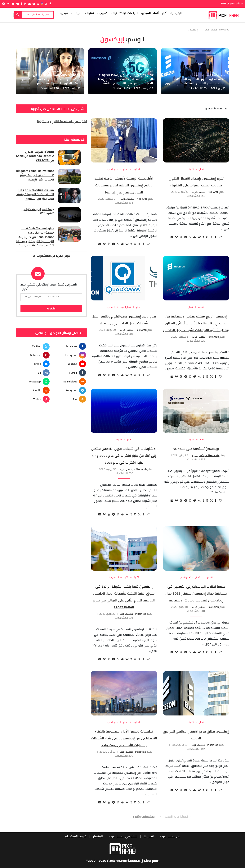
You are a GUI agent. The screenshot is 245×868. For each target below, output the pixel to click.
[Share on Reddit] (194, 237)
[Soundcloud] (8, 4)
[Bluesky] (13, 4)
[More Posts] (51, 256)
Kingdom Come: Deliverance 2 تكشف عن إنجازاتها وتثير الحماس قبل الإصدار (35, 175)
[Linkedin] (25, 4)
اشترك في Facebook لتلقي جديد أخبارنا (62, 121)
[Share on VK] (199, 237)
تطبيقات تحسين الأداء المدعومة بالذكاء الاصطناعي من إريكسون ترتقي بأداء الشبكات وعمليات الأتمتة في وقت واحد (124, 738)
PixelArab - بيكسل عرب (217, 30)
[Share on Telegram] (186, 237)
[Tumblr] (22, 4)
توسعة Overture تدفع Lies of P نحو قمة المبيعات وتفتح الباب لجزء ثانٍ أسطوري (35, 194)
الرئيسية (176, 13)
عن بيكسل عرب (170, 837)
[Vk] (18, 4)
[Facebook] (50, 4)
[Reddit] (33, 391)
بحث (18, 15)
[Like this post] (220, 237)
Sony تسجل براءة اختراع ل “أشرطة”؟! (38, 211)
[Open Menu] (10, 15)
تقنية (90, 13)
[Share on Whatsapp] (190, 237)
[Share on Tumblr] (203, 237)
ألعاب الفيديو (150, 13)
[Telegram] (4, 4)
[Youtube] (34, 4)
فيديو (64, 13)
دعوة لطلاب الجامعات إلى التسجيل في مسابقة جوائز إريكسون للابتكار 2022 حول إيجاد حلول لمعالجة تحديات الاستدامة (196, 594)
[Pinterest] (38, 4)
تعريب (103, 13)
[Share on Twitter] (212, 237)
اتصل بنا (149, 837)
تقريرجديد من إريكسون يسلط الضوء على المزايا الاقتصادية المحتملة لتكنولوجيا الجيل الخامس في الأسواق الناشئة (124, 79)
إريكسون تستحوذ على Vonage (196, 449)
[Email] (29, 4)
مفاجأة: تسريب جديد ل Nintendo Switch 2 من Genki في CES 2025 (35, 156)
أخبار (165, 13)
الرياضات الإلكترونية (125, 13)
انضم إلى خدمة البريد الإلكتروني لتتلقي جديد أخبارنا (49, 287)
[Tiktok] (33, 399)
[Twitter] (46, 4)
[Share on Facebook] (216, 237)
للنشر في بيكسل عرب (123, 837)
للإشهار (98, 837)
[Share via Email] (172, 237)
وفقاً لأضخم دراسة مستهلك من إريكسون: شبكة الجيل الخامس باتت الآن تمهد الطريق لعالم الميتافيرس (51, 79)
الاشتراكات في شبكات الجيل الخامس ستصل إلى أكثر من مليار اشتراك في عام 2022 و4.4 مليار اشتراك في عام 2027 (124, 456)
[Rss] (69, 399)
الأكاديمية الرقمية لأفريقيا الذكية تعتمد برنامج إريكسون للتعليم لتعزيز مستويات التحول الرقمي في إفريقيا (124, 185)
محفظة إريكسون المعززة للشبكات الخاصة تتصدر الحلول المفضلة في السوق (195, 81)
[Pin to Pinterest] (207, 237)
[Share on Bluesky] (176, 237)
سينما (77, 13)
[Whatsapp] (33, 382)
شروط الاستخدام (76, 837)
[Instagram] (42, 4)
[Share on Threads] (181, 237)
